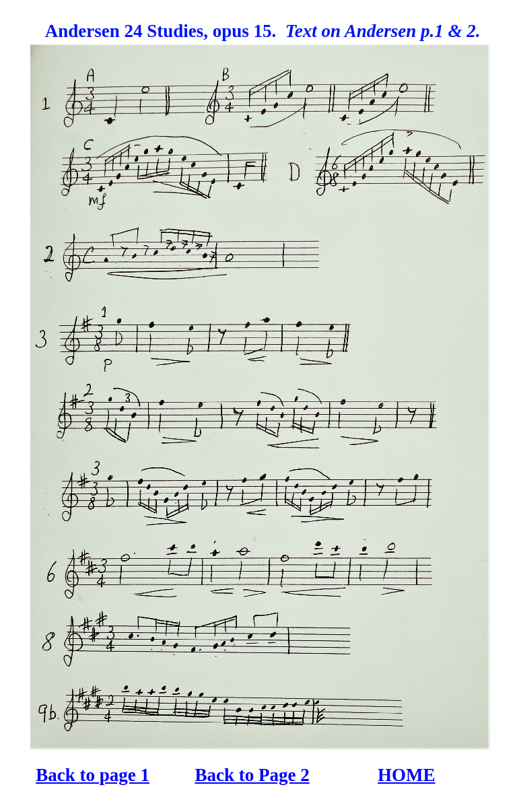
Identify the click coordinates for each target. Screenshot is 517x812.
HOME (407, 775)
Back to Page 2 (252, 775)
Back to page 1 (93, 775)
